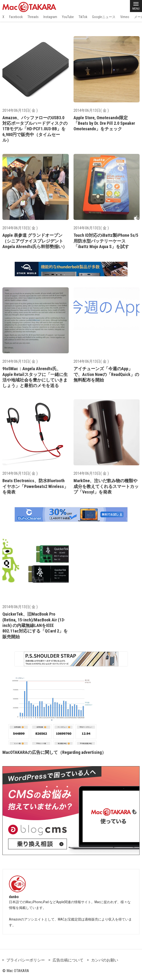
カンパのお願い (105, 960)
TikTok (83, 17)
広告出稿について (68, 960)
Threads (33, 17)
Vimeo (125, 17)
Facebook (16, 17)
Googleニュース (104, 17)
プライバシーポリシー (26, 960)
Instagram (50, 17)
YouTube (68, 17)
